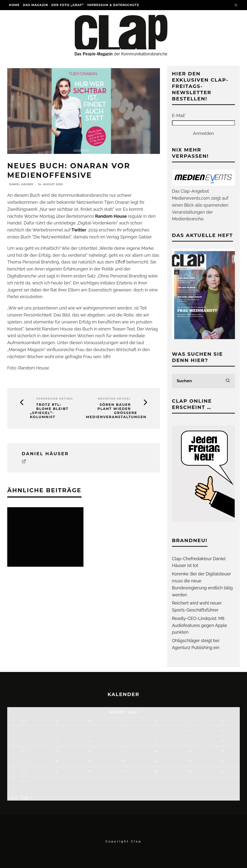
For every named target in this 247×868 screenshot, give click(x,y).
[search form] (203, 381)
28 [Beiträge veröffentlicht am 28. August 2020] (156, 771)
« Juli (12, 797)
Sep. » (27, 797)
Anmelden (203, 133)
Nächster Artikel (114, 399)
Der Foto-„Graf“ (68, 5)
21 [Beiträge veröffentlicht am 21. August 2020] (156, 761)
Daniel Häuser (21, 184)
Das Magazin (35, 5)
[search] (228, 381)
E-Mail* (179, 115)
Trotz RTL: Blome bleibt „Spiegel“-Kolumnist (49, 411)
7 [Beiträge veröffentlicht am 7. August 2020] (156, 741)
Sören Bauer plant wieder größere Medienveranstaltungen (116, 411)
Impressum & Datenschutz (113, 5)
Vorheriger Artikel (55, 399)
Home (14, 5)
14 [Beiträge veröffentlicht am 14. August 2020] (156, 751)
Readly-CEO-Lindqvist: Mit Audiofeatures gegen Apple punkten (200, 625)
